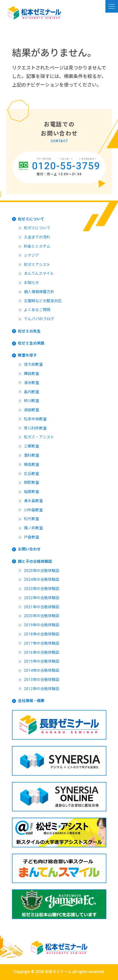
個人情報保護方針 (39, 292)
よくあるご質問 (37, 310)
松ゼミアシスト (37, 265)
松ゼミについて (31, 219)
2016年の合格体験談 (42, 652)
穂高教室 (31, 465)
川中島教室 (33, 510)
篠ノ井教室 (33, 528)
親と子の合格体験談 (35, 562)
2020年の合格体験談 (42, 616)
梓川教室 (31, 401)
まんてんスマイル (39, 274)
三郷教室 (31, 446)
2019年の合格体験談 (42, 625)
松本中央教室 (35, 419)
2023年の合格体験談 (42, 589)
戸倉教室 (31, 537)
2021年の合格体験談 (42, 607)
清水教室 (31, 383)
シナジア (31, 256)
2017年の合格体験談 (42, 643)
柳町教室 (31, 483)
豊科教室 (31, 455)
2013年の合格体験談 (42, 680)
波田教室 (31, 410)
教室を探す (27, 355)
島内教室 (31, 392)
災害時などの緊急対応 (43, 301)
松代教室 (31, 519)
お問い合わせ (29, 549)
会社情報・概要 (31, 701)
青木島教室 (33, 501)
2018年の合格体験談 (42, 634)
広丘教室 (31, 474)
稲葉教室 (31, 492)
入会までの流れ (37, 237)
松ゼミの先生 (29, 331)
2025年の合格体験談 (42, 571)
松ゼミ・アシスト (39, 437)
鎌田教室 (31, 374)
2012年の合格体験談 (42, 689)
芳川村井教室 (35, 428)
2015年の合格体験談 (42, 661)
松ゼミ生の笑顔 (31, 343)
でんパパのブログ (39, 319)
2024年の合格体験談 (42, 580)
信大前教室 (33, 364)
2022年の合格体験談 (42, 598)
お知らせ (31, 283)
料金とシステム (37, 246)
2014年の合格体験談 (42, 670)
